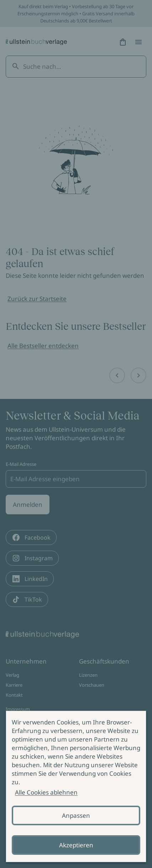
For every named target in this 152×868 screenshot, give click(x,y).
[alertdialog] (76, 786)
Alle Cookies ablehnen (46, 792)
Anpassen (76, 815)
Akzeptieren (76, 845)
